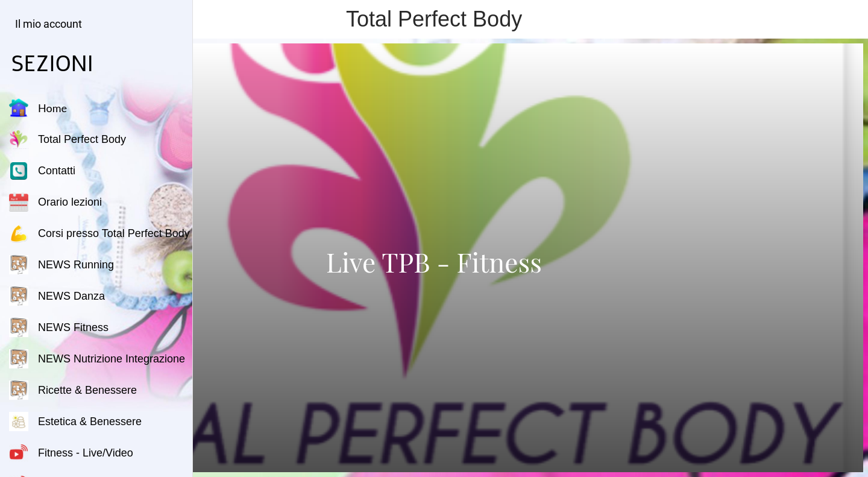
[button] (46, 24)
